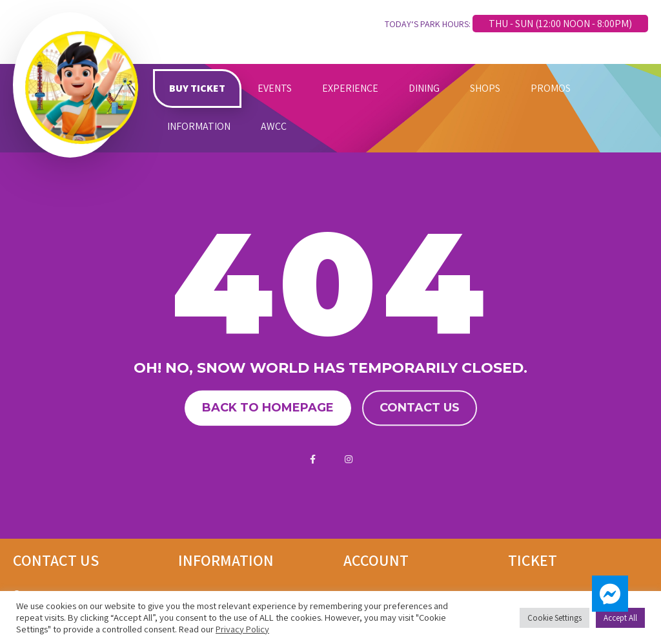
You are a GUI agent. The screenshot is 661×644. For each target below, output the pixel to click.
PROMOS (551, 88)
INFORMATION (199, 126)
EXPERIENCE (350, 88)
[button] (610, 594)
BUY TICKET (197, 88)
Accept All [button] (620, 618)
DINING (424, 88)
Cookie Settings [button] (554, 618)
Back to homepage (268, 408)
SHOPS (485, 88)
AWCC (274, 126)
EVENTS (275, 88)
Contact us (420, 408)
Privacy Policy (242, 629)
